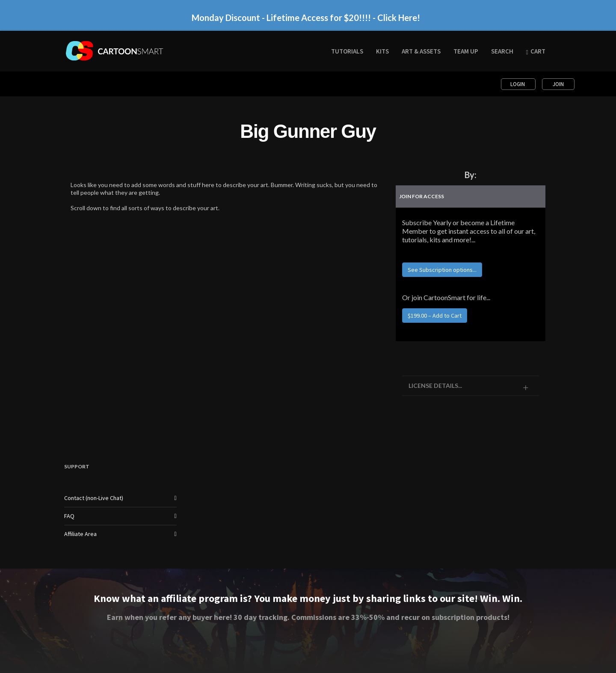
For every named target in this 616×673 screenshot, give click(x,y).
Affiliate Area (80, 534)
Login (518, 84)
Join (558, 84)
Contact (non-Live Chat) (94, 498)
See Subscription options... (442, 270)
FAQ (69, 516)
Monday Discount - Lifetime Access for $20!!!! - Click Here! (306, 18)
